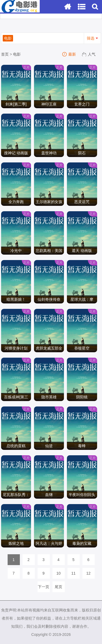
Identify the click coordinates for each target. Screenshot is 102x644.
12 (88, 573)
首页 (5, 54)
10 (58, 573)
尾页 (58, 587)
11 (73, 573)
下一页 (44, 587)
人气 (89, 54)
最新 (69, 54)
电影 (17, 54)
